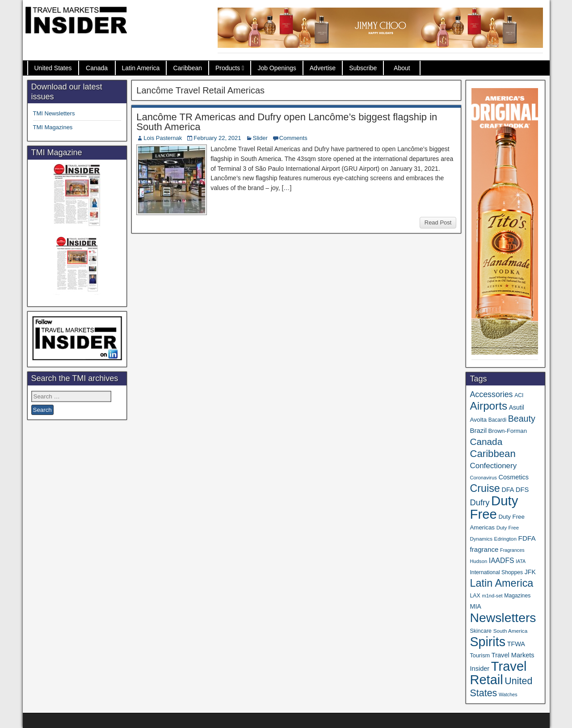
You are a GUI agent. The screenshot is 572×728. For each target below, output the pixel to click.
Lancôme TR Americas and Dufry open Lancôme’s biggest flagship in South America (287, 122)
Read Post (438, 222)
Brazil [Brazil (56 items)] (478, 430)
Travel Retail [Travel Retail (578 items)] (498, 673)
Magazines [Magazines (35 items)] (517, 596)
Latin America (141, 68)
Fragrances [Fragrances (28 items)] (512, 550)
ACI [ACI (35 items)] (519, 395)
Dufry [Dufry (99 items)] (479, 502)
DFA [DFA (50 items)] (508, 490)
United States (53, 68)
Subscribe (363, 68)
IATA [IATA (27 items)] (521, 561)
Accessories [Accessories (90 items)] (491, 394)
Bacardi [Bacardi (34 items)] (497, 420)
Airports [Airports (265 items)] (488, 406)
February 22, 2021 (217, 138)
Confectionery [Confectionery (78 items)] (493, 466)
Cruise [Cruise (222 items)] (485, 488)
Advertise (323, 68)
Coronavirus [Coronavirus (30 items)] (483, 478)
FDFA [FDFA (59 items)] (527, 538)
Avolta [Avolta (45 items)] (478, 420)
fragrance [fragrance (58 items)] (484, 549)
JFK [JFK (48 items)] (530, 572)
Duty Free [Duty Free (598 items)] (494, 507)
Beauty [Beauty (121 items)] (522, 419)
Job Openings (277, 68)
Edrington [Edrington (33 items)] (505, 539)
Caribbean (187, 68)
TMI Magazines (53, 127)
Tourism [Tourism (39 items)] (480, 655)
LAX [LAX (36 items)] (475, 596)
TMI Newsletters (54, 113)
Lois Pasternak (163, 138)
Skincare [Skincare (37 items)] (481, 631)
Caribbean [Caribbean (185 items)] (492, 454)
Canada (97, 68)
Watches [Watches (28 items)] (508, 694)
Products (228, 68)
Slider (260, 138)
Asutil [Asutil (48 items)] (517, 407)
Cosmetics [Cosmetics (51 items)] (514, 477)
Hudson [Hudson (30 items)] (478, 561)
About (402, 68)
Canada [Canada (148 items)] (486, 442)
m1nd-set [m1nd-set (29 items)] (492, 596)
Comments (293, 138)
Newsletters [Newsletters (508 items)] (503, 618)
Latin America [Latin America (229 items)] (501, 583)
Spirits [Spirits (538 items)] (488, 642)
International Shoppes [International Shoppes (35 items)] (496, 572)
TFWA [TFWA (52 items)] (516, 644)
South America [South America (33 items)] (511, 631)
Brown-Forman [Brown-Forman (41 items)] (508, 431)
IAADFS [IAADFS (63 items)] (502, 561)
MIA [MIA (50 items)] (475, 606)
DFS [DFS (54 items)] (522, 490)
